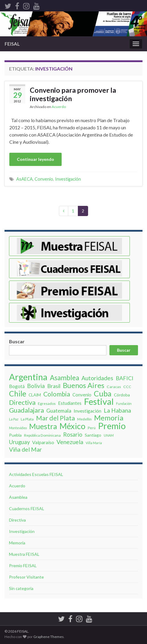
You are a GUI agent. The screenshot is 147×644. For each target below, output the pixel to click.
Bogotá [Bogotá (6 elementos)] (17, 386)
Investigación (68, 179)
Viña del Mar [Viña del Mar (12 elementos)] (26, 450)
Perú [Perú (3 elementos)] (92, 428)
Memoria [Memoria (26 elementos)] (109, 418)
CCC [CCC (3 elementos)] (127, 387)
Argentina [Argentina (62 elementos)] (28, 377)
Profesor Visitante (26, 577)
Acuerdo (59, 107)
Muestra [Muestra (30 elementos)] (43, 426)
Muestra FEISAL (24, 554)
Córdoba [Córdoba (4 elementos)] (122, 395)
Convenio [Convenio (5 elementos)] (82, 395)
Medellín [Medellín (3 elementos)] (84, 419)
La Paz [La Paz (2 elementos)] (14, 419)
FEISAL (12, 44)
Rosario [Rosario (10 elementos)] (73, 435)
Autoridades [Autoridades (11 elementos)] (97, 378)
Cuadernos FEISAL (27, 509)
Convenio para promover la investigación (73, 94)
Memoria (17, 543)
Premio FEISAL (23, 566)
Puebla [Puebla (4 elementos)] (15, 435)
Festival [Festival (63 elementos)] (99, 402)
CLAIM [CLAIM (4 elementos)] (35, 395)
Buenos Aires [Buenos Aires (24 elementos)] (84, 385)
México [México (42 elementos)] (72, 426)
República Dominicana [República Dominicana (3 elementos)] (42, 435)
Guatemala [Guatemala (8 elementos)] (59, 411)
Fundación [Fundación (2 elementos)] (124, 403)
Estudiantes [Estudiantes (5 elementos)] (70, 403)
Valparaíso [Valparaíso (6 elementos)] (43, 442)
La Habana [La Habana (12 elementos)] (117, 411)
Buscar (17, 341)
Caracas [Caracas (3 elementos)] (114, 387)
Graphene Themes (49, 637)
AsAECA (24, 179)
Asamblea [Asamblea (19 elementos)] (64, 378)
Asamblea (18, 497)
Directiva (17, 520)
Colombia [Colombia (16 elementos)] (57, 394)
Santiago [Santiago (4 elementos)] (93, 435)
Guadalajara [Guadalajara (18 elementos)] (26, 410)
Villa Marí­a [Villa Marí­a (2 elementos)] (94, 443)
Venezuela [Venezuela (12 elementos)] (70, 442)
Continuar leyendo (35, 159)
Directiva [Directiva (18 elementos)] (22, 402)
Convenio (44, 179)
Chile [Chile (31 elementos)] (18, 393)
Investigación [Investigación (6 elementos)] (87, 411)
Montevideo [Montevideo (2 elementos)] (18, 428)
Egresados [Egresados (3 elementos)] (47, 403)
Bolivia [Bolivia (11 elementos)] (36, 386)
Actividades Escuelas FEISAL (36, 474)
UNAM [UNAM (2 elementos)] (109, 435)
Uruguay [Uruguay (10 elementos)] (19, 442)
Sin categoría (21, 588)
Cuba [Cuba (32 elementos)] (103, 393)
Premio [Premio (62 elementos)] (112, 426)
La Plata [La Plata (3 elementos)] (27, 419)
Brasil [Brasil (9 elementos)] (54, 386)
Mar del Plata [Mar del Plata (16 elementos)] (55, 418)
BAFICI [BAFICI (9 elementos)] (125, 378)
